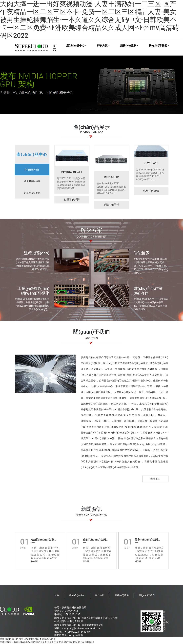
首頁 (54, 48)
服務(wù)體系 (128, 46)
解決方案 (102, 46)
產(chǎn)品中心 (75, 46)
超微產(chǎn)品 (32, 193)
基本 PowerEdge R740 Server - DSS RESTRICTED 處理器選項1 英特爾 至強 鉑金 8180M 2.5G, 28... (111, 188)
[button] (77, 110)
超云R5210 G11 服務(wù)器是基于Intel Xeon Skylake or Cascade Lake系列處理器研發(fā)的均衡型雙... (71, 183)
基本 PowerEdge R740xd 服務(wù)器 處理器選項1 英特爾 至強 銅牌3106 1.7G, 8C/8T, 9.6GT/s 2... (150, 175)
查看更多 (155, 479)
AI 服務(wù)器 (32, 170)
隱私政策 (59, 635)
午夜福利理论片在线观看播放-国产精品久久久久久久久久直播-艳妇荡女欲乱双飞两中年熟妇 (47, 642)
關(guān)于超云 (158, 46)
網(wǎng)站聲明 (74, 635)
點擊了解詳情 (72, 200)
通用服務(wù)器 (32, 181)
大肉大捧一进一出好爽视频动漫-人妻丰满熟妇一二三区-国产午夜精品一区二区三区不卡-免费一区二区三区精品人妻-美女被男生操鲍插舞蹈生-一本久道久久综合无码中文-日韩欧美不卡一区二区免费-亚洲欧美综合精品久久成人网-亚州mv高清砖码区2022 (89, 20)
